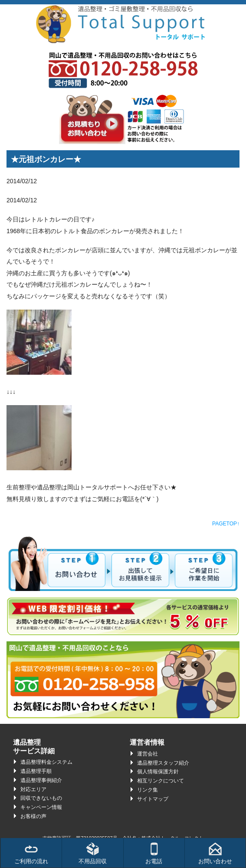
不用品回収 (93, 853)
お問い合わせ (215, 853)
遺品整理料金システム (46, 762)
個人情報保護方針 (158, 772)
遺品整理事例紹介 (41, 780)
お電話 (154, 853)
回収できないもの (41, 798)
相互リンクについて (161, 781)
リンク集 (148, 790)
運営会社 (148, 754)
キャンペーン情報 (41, 807)
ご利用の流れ (31, 853)
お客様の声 (33, 816)
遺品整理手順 (36, 771)
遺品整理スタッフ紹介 (163, 763)
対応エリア (33, 789)
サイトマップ (153, 799)
